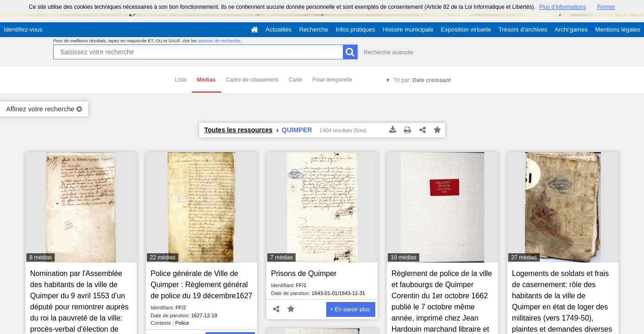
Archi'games (571, 29)
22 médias (162, 257)
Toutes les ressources (238, 130)
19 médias (403, 257)
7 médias (281, 257)
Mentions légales (618, 29)
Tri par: (422, 80)
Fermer (606, 7)
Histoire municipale (408, 29)
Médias (206, 80)
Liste (181, 80)
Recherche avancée (388, 52)
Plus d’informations (563, 7)
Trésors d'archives (523, 29)
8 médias (41, 257)
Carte (295, 80)
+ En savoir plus (350, 309)
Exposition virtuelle (466, 29)
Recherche (314, 29)
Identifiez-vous (23, 29)
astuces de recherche (219, 41)
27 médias (524, 257)
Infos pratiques (356, 29)
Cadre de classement (252, 80)
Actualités (278, 29)
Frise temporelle (332, 80)
